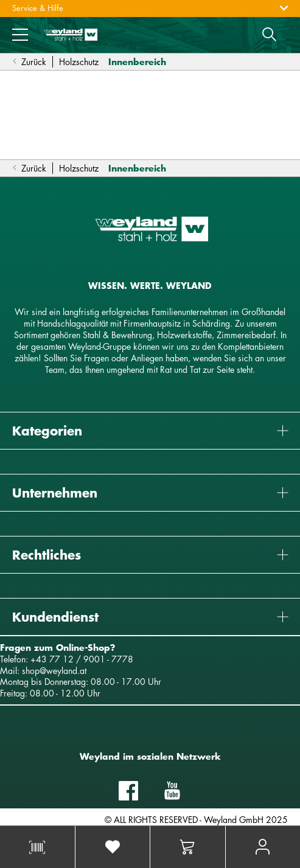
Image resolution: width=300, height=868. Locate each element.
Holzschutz (79, 62)
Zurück (29, 62)
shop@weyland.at (54, 671)
